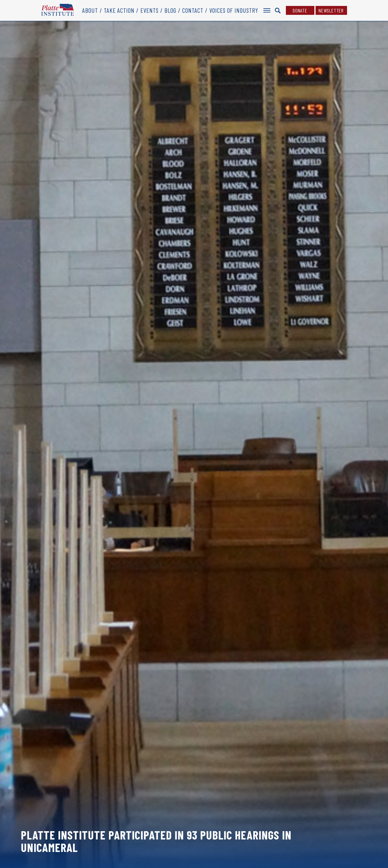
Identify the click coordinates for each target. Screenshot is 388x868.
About (90, 10)
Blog (170, 10)
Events (149, 10)
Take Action (119, 10)
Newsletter (331, 10)
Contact (193, 10)
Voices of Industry (234, 10)
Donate (300, 10)
